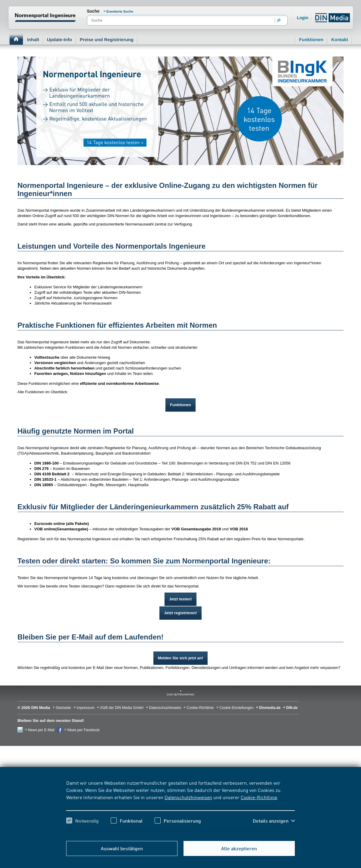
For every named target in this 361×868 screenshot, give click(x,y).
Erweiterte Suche (120, 11)
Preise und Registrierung (106, 40)
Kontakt (340, 40)
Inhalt (33, 40)
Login (303, 18)
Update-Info (59, 40)
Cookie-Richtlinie (259, 797)
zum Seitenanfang (180, 695)
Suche (93, 11)
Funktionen (311, 40)
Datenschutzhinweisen (188, 797)
